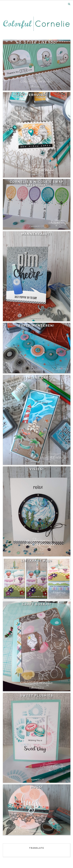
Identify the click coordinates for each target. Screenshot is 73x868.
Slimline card (37, 378)
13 (43, 462)
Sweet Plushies (37, 696)
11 (43, 318)
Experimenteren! (37, 326)
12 (43, 226)
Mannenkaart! (37, 234)
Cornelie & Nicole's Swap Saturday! (37, 183)
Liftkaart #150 (37, 561)
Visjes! (37, 469)
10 (43, 779)
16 (43, 87)
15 (43, 553)
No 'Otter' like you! (37, 43)
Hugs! (37, 787)
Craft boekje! (37, 604)
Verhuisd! (37, 95)
